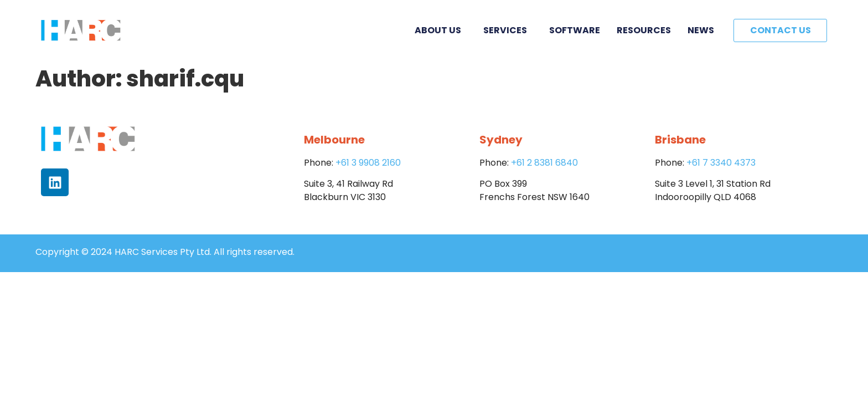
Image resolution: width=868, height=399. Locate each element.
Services (508, 30)
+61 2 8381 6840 (544, 163)
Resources (644, 30)
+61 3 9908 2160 (368, 163)
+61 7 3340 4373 (721, 163)
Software (575, 30)
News (701, 30)
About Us (441, 30)
